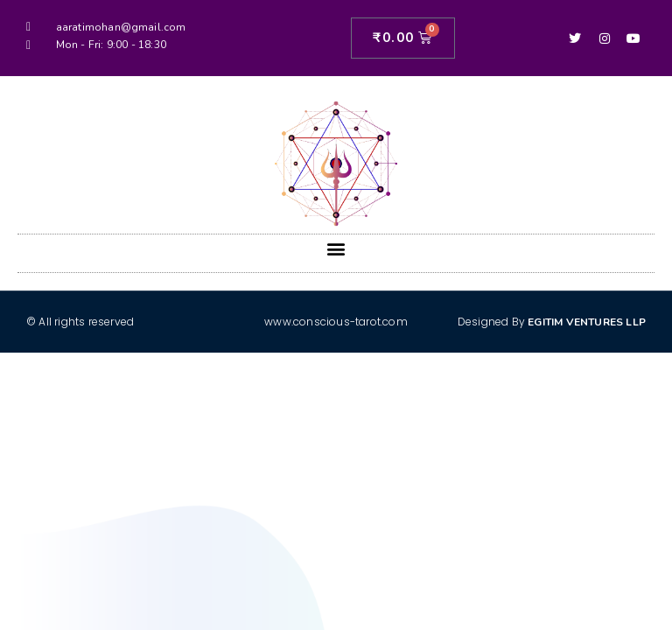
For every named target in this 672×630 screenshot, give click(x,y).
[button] (336, 249)
